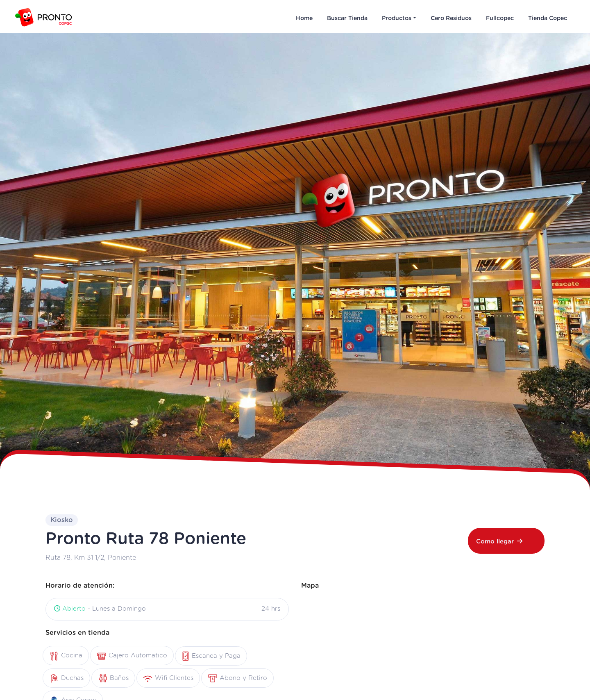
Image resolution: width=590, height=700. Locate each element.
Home (304, 18)
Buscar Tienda (347, 18)
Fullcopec (500, 18)
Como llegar (499, 541)
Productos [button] (397, 18)
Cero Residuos (451, 18)
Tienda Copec (548, 18)
